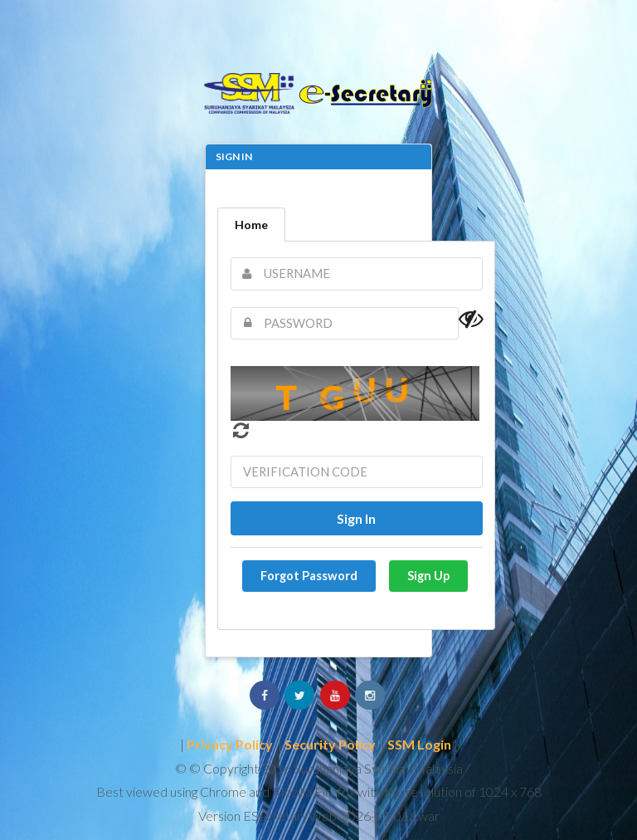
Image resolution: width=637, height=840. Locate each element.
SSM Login (419, 744)
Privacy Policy (230, 744)
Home (251, 225)
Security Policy (330, 744)
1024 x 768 (510, 791)
